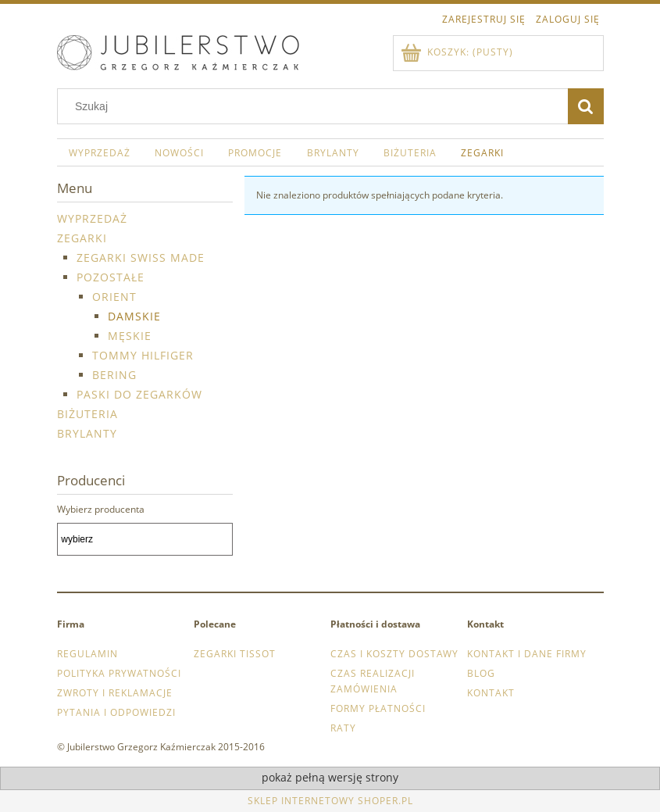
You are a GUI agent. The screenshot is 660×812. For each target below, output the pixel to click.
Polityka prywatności (119, 673)
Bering (114, 375)
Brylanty (87, 433)
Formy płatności (378, 708)
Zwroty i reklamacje (115, 693)
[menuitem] (100, 152)
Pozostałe (111, 277)
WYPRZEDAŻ (92, 218)
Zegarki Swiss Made (141, 258)
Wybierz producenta (101, 510)
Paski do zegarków (139, 394)
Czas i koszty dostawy (394, 654)
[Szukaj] (586, 106)
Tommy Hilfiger (143, 355)
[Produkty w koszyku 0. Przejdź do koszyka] (458, 52)
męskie (130, 336)
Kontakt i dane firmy (527, 654)
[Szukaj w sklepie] (316, 106)
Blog (481, 673)
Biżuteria (87, 414)
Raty (343, 728)
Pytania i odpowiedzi (116, 712)
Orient (114, 297)
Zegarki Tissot (235, 654)
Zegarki (82, 238)
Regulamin (87, 654)
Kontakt (491, 693)
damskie (134, 316)
